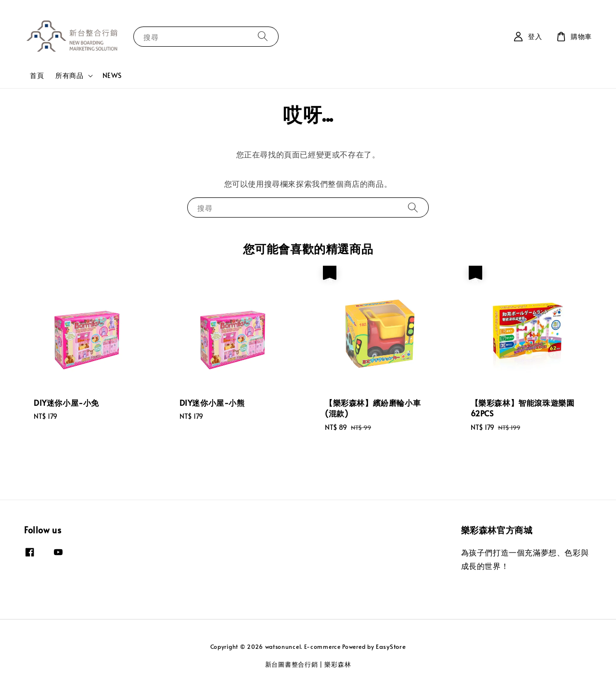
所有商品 (69, 76)
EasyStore (391, 646)
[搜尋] (263, 36)
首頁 (37, 75)
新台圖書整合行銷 (292, 664)
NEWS (112, 75)
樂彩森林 (338, 664)
